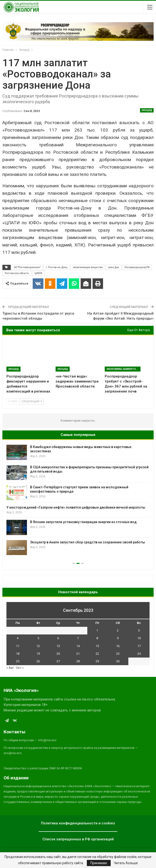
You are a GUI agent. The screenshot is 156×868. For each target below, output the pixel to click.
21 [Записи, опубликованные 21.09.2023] (78, 654)
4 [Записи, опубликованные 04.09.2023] (18, 638)
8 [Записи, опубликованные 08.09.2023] (97, 638)
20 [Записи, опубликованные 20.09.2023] (58, 654)
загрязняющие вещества (88, 267)
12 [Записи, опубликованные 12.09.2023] (38, 646)
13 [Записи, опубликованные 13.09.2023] (58, 646)
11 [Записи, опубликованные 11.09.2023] (18, 646)
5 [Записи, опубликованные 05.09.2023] (38, 638)
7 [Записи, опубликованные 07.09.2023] (78, 638)
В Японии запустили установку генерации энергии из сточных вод (83, 522)
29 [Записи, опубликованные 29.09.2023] (97, 661)
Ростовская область (17, 273)
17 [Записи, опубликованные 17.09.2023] (139, 646)
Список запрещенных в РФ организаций (78, 839)
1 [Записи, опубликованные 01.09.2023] (97, 631)
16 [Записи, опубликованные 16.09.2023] (118, 646)
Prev (13, 401)
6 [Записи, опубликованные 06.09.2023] (58, 638)
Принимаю (99, 863)
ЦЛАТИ (38, 273)
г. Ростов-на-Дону (57, 267)
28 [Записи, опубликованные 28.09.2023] (78, 661)
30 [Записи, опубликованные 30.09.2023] (118, 661)
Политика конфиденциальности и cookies (78, 823)
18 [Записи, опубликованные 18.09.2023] (18, 654)
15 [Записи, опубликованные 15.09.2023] (97, 646)
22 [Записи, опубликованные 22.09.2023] (97, 654)
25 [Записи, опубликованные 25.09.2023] (18, 661)
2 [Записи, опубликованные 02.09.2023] (118, 631)
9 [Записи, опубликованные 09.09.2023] (118, 638)
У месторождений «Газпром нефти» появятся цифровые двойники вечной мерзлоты (76, 507)
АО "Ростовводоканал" (27, 267)
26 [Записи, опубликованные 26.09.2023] (38, 661)
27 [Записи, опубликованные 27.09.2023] (58, 661)
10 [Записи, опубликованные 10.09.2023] (139, 638)
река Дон (114, 267)
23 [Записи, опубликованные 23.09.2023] (118, 654)
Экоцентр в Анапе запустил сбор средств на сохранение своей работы (88, 542)
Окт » (20, 668)
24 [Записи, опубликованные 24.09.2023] (139, 654)
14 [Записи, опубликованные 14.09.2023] (78, 646)
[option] (78, 500)
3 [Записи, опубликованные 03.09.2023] (139, 631)
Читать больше (126, 863)
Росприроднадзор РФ (137, 267)
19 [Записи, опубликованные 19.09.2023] (38, 654)
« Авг (10, 668)
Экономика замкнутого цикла (123, 369)
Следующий (32, 401)
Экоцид (147, 110)
